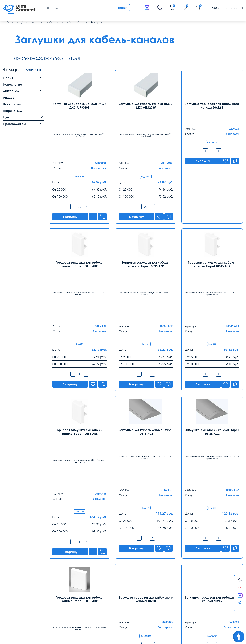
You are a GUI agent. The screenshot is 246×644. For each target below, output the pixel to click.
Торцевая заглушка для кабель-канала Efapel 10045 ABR (212, 218)
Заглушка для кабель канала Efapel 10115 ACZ (146, 330)
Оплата (38, 610)
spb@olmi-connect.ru (65, 597)
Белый (75, 58)
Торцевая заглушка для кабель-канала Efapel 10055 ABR (80, 330)
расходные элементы (80, 619)
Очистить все (34, 70)
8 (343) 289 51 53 (108, 583)
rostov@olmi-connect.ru (159, 597)
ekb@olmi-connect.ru (111, 597)
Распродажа (121, 610)
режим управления (13, 622)
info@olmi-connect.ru (19, 597)
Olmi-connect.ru (111, 629)
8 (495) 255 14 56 (15, 583)
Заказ (92, 610)
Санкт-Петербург (63, 577)
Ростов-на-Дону (155, 577)
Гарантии (66, 610)
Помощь (152, 610)
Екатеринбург (106, 577)
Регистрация (233, 8)
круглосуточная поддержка (107, 619)
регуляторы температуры (16, 619)
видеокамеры (60, 619)
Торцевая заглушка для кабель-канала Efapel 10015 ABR (80, 218)
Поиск (123, 8)
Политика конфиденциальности (19, 639)
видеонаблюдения (176, 619)
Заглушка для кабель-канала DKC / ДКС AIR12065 (146, 106)
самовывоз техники (41, 619)
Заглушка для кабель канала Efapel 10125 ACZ (212, 330)
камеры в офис (81, 622)
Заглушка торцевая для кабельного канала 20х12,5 (212, 106)
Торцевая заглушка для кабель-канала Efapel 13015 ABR (80, 442)
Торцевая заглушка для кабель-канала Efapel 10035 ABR (146, 218)
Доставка (10, 610)
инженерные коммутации (201, 619)
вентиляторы (31, 622)
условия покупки (131, 619)
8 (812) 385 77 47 (61, 583)
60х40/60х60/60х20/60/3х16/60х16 (40, 58)
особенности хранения (153, 619)
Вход (215, 8)
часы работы (64, 622)
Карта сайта (49, 639)
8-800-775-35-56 (161, 542)
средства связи (48, 622)
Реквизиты (181, 610)
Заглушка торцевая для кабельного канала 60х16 (212, 442)
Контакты (13, 569)
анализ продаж (224, 619)
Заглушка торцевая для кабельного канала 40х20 (146, 442)
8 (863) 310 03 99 (154, 583)
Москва (9, 577)
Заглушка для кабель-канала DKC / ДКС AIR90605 (79, 106)
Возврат (209, 610)
